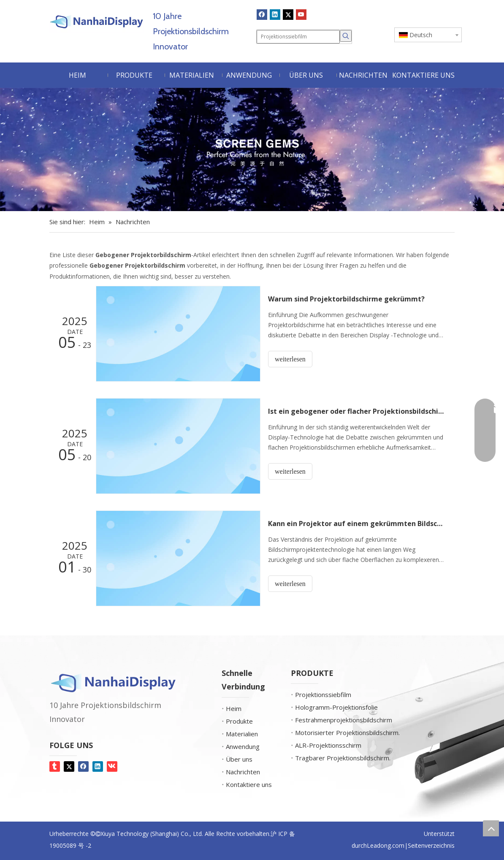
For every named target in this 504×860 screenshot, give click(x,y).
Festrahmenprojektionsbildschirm (344, 720)
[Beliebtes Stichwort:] (346, 36)
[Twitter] (288, 14)
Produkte (239, 721)
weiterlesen (290, 359)
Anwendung (243, 746)
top (491, 828)
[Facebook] (262, 14)
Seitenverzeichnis (431, 845)
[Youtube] (301, 14)
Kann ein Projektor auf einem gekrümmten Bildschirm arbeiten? (357, 524)
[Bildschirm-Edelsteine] (252, 149)
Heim (234, 708)
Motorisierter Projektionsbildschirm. (347, 732)
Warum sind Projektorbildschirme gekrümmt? (346, 299)
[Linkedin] (275, 14)
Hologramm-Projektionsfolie (336, 707)
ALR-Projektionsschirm (328, 745)
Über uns (239, 759)
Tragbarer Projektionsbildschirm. (343, 758)
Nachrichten (243, 772)
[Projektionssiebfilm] (298, 37)
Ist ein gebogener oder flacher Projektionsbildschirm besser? (357, 411)
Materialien (242, 734)
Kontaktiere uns (249, 784)
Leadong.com (386, 845)
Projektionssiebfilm (323, 695)
